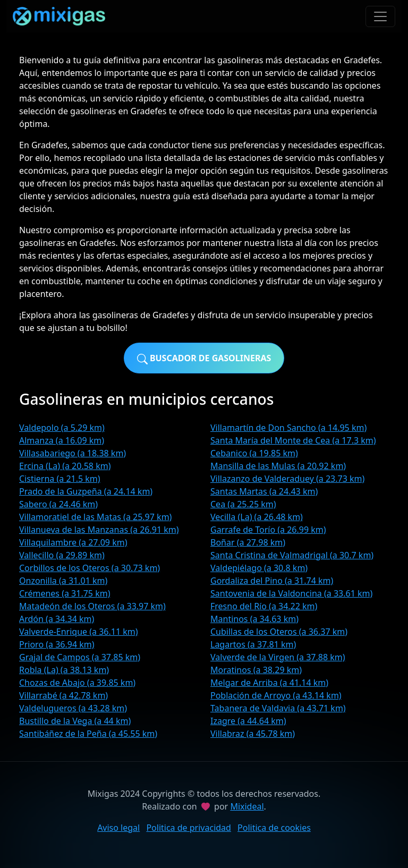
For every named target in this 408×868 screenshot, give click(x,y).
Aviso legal (118, 828)
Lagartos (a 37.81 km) (253, 644)
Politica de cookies (274, 828)
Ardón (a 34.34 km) (57, 619)
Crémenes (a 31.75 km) (65, 593)
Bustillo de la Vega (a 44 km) (75, 721)
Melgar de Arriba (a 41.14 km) (269, 683)
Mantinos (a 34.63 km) (254, 619)
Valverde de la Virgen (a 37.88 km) (278, 657)
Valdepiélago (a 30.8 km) (259, 568)
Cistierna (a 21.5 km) (60, 479)
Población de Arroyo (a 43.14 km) (276, 695)
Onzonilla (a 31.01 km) (63, 581)
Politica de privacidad (189, 828)
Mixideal (247, 806)
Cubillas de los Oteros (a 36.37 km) (279, 632)
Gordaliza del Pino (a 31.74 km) (272, 581)
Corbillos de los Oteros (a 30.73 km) (90, 568)
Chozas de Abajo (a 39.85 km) (77, 683)
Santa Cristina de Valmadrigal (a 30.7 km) (292, 555)
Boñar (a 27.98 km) (248, 542)
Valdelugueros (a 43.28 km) (73, 708)
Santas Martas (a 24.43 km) (264, 491)
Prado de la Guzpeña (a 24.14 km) (86, 491)
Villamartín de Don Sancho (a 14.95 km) (288, 428)
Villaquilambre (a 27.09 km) (73, 542)
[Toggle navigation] (380, 16)
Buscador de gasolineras (204, 358)
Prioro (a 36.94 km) (57, 644)
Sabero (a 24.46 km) (58, 504)
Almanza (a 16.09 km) (62, 440)
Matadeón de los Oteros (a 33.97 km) (92, 606)
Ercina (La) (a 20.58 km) (65, 466)
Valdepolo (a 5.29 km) (62, 428)
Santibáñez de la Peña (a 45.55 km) (88, 734)
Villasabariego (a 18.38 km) (73, 453)
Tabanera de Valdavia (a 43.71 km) (278, 708)
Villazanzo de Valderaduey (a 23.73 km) (287, 479)
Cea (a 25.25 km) (243, 504)
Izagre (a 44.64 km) (248, 721)
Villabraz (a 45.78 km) (253, 734)
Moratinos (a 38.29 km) (256, 670)
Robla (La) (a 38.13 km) (64, 670)
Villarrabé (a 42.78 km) (63, 695)
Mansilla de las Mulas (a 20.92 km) (278, 466)
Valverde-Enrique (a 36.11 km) (79, 632)
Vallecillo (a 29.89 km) (62, 555)
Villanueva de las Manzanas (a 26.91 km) (99, 530)
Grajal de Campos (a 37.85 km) (80, 657)
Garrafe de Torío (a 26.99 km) (268, 530)
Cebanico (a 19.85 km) (254, 453)
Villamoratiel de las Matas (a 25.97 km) (95, 517)
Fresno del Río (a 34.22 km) (264, 606)
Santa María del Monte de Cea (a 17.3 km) (293, 440)
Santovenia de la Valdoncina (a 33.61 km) (291, 593)
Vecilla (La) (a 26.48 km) (257, 517)
